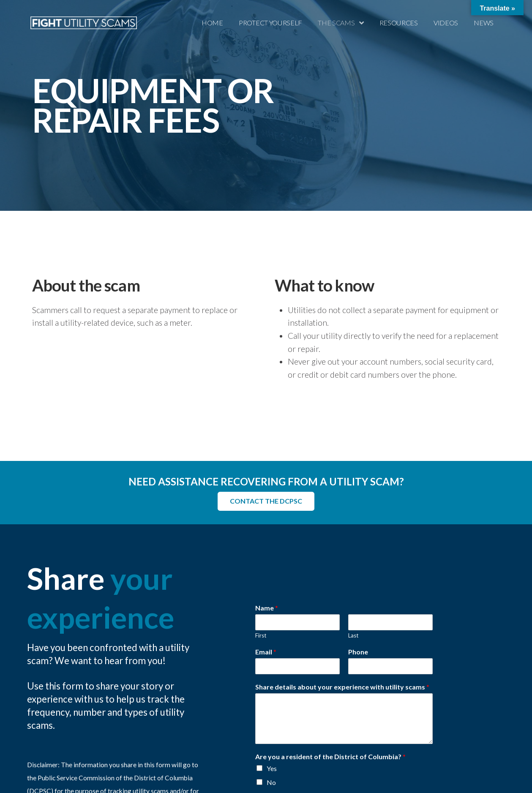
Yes (272, 768)
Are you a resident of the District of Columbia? (330, 756)
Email (266, 652)
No (271, 782)
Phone (358, 652)
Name (267, 608)
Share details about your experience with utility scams (342, 686)
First (261, 635)
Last (353, 635)
